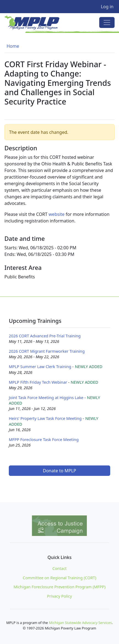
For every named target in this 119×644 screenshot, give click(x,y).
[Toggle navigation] (107, 22)
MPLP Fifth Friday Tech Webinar (38, 382)
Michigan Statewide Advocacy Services (80, 623)
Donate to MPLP (59, 471)
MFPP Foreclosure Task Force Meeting (44, 440)
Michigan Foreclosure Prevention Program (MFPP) (59, 587)
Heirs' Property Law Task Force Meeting (45, 418)
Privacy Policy (59, 596)
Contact (59, 568)
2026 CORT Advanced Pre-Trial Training (45, 336)
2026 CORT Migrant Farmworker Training (47, 351)
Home (13, 46)
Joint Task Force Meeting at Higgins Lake (46, 398)
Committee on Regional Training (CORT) (59, 578)
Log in (107, 7)
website (57, 214)
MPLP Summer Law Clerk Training (40, 367)
